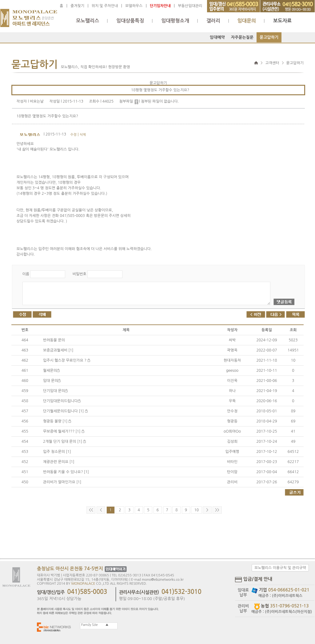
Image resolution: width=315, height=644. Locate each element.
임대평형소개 (175, 21)
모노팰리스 (88, 21)
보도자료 (282, 21)
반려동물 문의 (54, 340)
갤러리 (213, 21)
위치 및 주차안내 (105, 6)
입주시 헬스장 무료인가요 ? (67, 360)
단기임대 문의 (55, 391)
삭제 (83, 135)
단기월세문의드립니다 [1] (65, 411)
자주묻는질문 (242, 37)
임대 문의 (52, 381)
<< (91, 510)
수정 (73, 135)
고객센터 (272, 63)
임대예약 (217, 37)
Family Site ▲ (94, 625)
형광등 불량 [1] (57, 421)
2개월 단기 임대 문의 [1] (64, 442)
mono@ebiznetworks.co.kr (163, 580)
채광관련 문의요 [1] (59, 462)
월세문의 (51, 371)
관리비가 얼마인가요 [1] (62, 482)
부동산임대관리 (190, 6)
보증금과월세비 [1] (58, 350)
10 (196, 510)
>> (217, 510)
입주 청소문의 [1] (57, 452)
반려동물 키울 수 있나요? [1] (66, 472)
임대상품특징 (130, 21)
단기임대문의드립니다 (62, 401)
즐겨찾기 (77, 6)
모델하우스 (134, 6)
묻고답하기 (269, 37)
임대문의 (247, 21)
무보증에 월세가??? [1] (64, 431)
